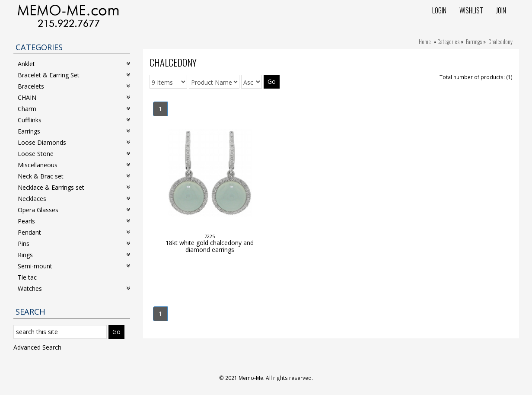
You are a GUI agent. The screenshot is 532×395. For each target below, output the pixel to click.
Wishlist (471, 10)
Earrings (474, 41)
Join (501, 10)
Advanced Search (37, 347)
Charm (74, 109)
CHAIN (74, 97)
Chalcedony (500, 41)
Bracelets (74, 86)
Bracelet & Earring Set (74, 75)
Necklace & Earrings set (74, 187)
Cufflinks (74, 120)
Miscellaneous (74, 165)
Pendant (74, 232)
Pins (74, 244)
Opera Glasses (74, 210)
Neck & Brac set (74, 176)
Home (425, 41)
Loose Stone (74, 154)
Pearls (74, 221)
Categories (448, 41)
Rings (74, 255)
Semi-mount (74, 266)
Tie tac (27, 277)
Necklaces (74, 199)
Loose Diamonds (74, 142)
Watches (74, 288)
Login (439, 10)
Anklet (74, 64)
